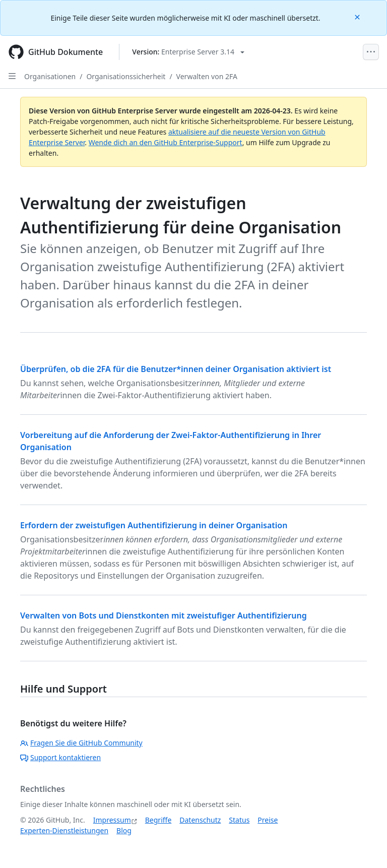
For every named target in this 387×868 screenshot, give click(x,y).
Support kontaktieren (60, 757)
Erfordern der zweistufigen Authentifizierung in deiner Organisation (154, 525)
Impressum (112, 820)
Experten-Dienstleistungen (64, 830)
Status (239, 820)
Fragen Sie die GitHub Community (81, 743)
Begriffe (158, 820)
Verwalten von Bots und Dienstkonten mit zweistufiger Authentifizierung (164, 615)
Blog (124, 830)
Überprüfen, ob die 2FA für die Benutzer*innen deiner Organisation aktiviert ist (176, 369)
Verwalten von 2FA (207, 76)
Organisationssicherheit (126, 76)
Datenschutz (200, 820)
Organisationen (50, 76)
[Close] (358, 16)
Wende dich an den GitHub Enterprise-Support (166, 142)
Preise (268, 820)
